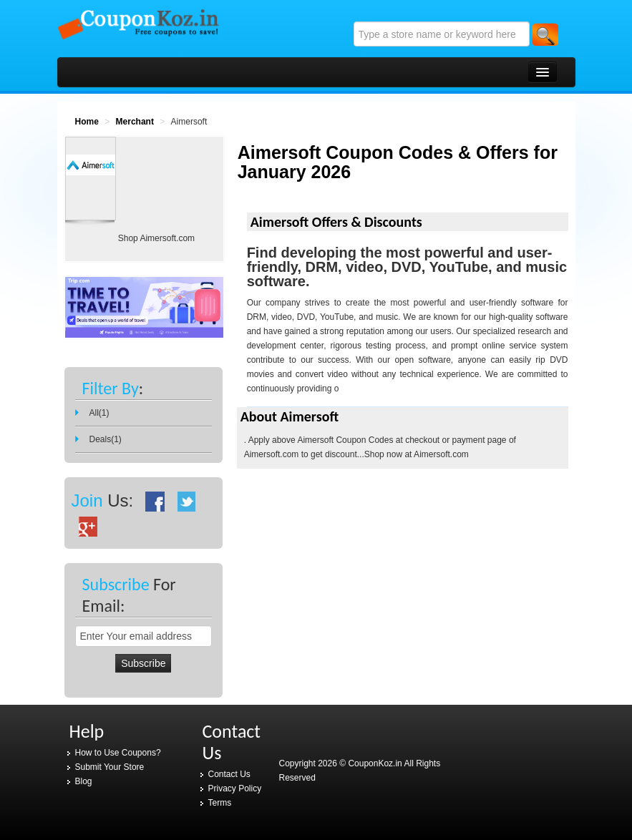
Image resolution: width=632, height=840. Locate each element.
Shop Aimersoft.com (156, 238)
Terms (220, 803)
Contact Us (229, 774)
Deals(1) (106, 439)
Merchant (135, 122)
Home (87, 122)
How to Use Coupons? (118, 753)
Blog (84, 781)
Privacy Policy (235, 788)
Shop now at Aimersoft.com (417, 454)
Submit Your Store (110, 767)
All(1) (99, 413)
